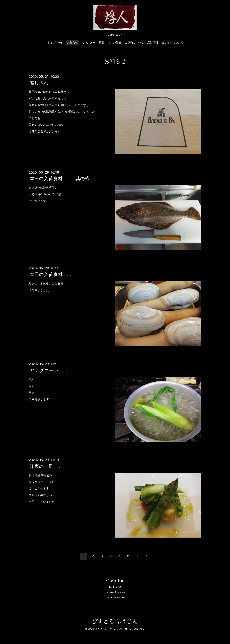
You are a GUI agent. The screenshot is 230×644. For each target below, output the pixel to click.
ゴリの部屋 (114, 43)
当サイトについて (172, 43)
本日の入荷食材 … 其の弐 (60, 179)
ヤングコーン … (48, 370)
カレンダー (88, 43)
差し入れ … (43, 83)
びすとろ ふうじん (115, 621)
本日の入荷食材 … (50, 275)
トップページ (56, 43)
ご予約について (134, 43)
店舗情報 (153, 43)
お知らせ (73, 43)
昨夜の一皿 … (46, 466)
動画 (101, 43)
